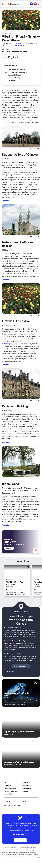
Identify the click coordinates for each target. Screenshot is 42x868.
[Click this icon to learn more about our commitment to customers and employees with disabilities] (5, 811)
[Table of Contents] (36, 66)
